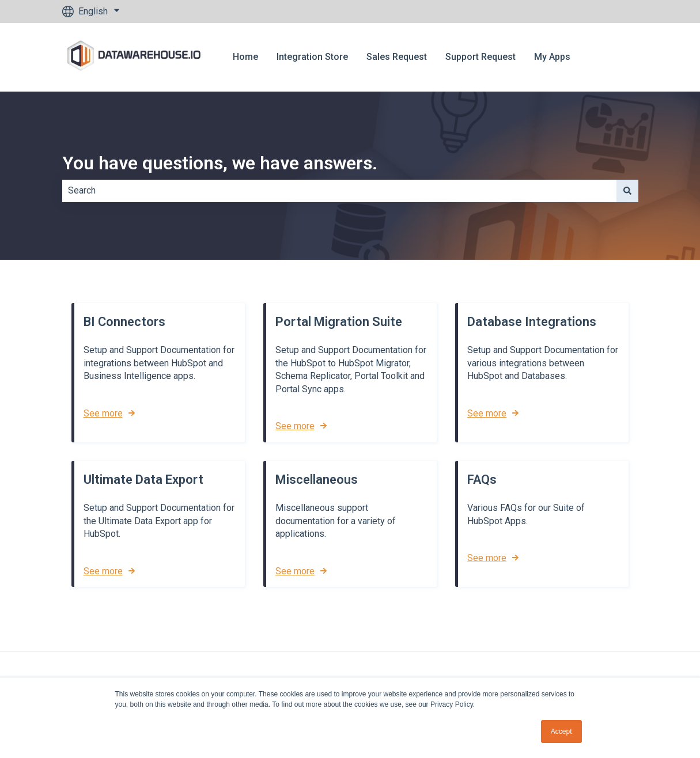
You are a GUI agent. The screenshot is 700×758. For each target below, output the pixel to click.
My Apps (552, 57)
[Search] (627, 191)
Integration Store (312, 57)
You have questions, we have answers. (220, 163)
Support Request (480, 57)
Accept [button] (561, 732)
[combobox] (339, 191)
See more (103, 413)
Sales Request (397, 57)
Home (245, 57)
